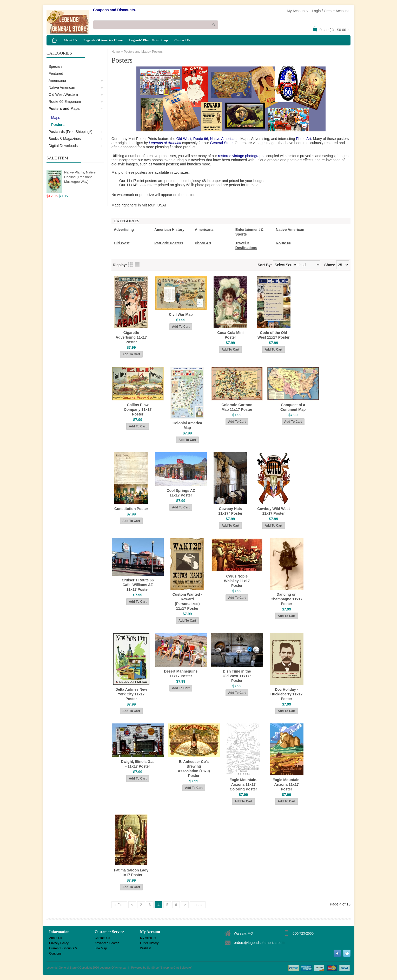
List (137, 265)
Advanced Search (107, 943)
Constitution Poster (131, 509)
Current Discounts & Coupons (63, 949)
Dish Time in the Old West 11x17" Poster (237, 676)
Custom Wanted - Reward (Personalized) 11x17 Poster (187, 601)
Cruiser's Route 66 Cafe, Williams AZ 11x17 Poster (138, 585)
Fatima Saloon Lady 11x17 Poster (131, 872)
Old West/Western (63, 95)
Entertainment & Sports (249, 232)
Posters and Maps (64, 109)
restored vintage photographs (242, 156)
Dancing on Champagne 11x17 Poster (286, 599)
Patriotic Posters (169, 243)
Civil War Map (181, 314)
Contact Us (182, 40)
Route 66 (200, 139)
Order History (149, 943)
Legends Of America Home (103, 40)
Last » (197, 905)
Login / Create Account (330, 11)
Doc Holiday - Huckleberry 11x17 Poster (287, 694)
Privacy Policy (59, 943)
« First (119, 905)
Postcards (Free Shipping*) (70, 132)
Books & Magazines (65, 139)
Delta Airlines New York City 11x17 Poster (131, 694)
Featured (56, 73)
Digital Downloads (63, 146)
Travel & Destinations (246, 245)
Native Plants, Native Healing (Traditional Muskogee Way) (80, 177)
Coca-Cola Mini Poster (230, 335)
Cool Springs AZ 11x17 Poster (181, 493)
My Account (148, 938)
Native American (62, 88)
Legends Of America (113, 968)
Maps (56, 118)
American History (169, 230)
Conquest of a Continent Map (293, 407)
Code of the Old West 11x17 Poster (273, 335)
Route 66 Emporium (65, 102)
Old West (184, 139)
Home (116, 52)
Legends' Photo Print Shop (148, 40)
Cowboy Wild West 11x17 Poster (273, 511)
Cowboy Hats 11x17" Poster (230, 511)
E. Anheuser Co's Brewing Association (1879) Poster (194, 769)
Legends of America (165, 143)
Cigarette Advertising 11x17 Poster (131, 337)
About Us (70, 40)
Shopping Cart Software (176, 968)
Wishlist (145, 948)
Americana (57, 80)
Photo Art (303, 139)
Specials (55, 66)
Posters (58, 125)
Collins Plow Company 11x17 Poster (138, 410)
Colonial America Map (187, 425)
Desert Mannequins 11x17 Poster (181, 674)
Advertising (124, 230)
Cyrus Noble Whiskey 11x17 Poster (237, 581)
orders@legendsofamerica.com (259, 943)
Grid (130, 265)
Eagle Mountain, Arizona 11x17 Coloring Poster (243, 784)
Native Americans (224, 139)
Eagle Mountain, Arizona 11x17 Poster (286, 784)
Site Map (101, 948)
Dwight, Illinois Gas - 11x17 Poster (138, 764)
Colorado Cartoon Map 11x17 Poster (237, 407)
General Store (221, 143)
